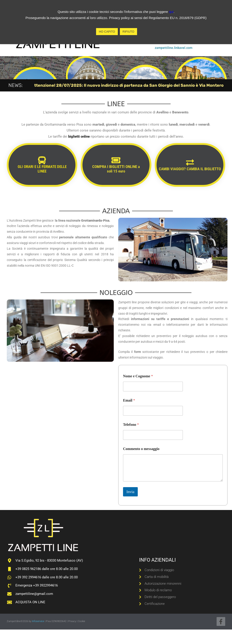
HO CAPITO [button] (107, 32)
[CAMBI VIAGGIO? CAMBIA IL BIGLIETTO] (190, 162)
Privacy (72, 621)
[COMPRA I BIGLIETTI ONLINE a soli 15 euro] (116, 160)
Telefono (131, 425)
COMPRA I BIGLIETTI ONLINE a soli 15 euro (116, 169)
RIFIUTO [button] (128, 32)
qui (171, 12)
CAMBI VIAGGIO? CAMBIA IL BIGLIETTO (190, 169)
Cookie (82, 621)
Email (129, 400)
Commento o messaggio (141, 449)
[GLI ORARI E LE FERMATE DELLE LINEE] (42, 160)
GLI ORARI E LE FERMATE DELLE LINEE (42, 169)
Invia (130, 492)
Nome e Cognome (138, 376)
